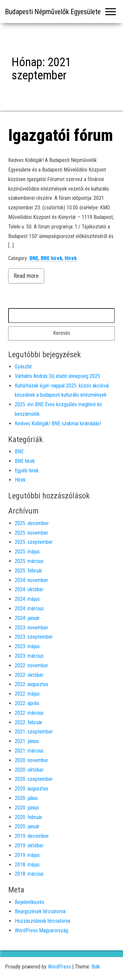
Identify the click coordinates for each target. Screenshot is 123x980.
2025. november (31, 533)
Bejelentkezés (30, 902)
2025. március (29, 561)
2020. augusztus (31, 789)
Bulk (96, 967)
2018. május (27, 865)
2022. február (29, 722)
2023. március (29, 656)
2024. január (27, 618)
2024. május (27, 599)
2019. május (27, 855)
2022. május (27, 694)
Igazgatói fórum (61, 135)
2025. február (29, 571)
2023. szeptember (34, 637)
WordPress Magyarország (41, 930)
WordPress (59, 967)
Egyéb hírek (27, 471)
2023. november (31, 628)
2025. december (32, 523)
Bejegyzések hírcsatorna (40, 911)
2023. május (27, 646)
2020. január (27, 826)
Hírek (71, 258)
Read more (26, 276)
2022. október (29, 675)
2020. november (31, 760)
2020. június (27, 808)
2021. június (27, 741)
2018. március (29, 874)
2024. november (31, 580)
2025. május (27, 552)
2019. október (29, 846)
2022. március (29, 713)
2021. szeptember (34, 732)
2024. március (29, 609)
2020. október (29, 770)
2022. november (31, 665)
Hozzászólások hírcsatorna (42, 921)
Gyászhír (23, 367)
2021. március (29, 751)
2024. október (29, 589)
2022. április (27, 703)
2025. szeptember (34, 542)
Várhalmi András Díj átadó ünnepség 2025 (57, 376)
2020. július (26, 798)
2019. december (32, 836)
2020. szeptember (34, 779)
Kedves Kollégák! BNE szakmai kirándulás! (58, 424)
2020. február (29, 817)
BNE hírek (51, 258)
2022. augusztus (31, 684)
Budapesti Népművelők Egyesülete (53, 12)
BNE (34, 258)
